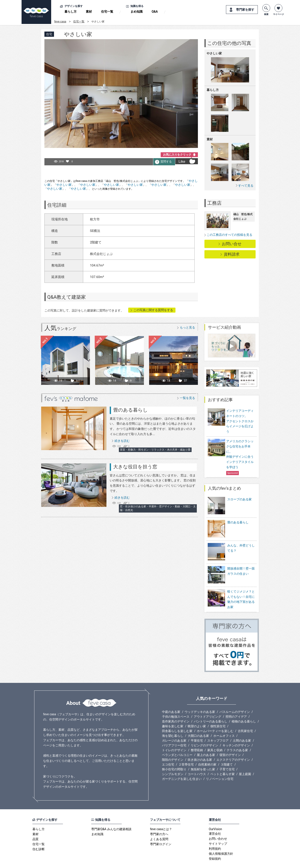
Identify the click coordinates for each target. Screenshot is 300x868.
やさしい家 (64, 185)
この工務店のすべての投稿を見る (229, 235)
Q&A (155, 12)
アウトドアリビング (207, 705)
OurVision (215, 817)
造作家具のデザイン (176, 710)
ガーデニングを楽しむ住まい (182, 767)
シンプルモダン (173, 762)
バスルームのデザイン (235, 700)
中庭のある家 (171, 700)
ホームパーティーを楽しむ (215, 719)
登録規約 (215, 847)
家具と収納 (215, 738)
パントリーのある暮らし (211, 710)
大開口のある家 (198, 724)
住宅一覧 (107, 12)
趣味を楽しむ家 (173, 714)
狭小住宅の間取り (174, 757)
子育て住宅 (227, 757)
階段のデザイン (173, 748)
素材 (89, 12)
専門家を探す (245, 10)
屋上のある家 (206, 743)
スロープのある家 (239, 499)
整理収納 (197, 738)
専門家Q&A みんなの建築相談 (111, 817)
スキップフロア (218, 729)
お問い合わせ (218, 827)
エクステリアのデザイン (233, 748)
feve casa (60, 21)
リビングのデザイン (204, 734)
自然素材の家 (207, 753)
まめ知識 (137, 12)
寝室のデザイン (230, 743)
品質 (35, 827)
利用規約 (215, 837)
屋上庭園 (245, 762)
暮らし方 (71, 12)
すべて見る (246, 185)
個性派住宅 (218, 714)
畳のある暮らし (131, 410)
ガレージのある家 (174, 729)
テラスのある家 (237, 738)
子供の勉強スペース (176, 705)
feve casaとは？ (161, 817)
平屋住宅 (197, 729)
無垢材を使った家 (203, 757)
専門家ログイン (161, 832)
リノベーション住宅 (220, 767)
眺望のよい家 (197, 714)
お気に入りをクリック (177, 155)
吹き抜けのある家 (200, 748)
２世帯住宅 (186, 753)
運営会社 (215, 822)
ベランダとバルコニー (177, 743)
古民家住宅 (245, 719)
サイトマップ (218, 832)
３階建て (227, 753)
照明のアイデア (236, 705)
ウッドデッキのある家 (200, 700)
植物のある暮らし (244, 710)
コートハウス (197, 762)
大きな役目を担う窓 (135, 467)
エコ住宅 (168, 753)
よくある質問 (159, 827)
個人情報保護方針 (221, 842)
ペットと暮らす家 (222, 762)
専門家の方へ (159, 822)
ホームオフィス (224, 724)
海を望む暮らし (173, 724)
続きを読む (122, 441)
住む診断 (39, 837)
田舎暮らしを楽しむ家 (177, 719)
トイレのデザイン (174, 738)
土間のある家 (242, 729)
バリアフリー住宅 (174, 734)
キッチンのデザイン (236, 734)
